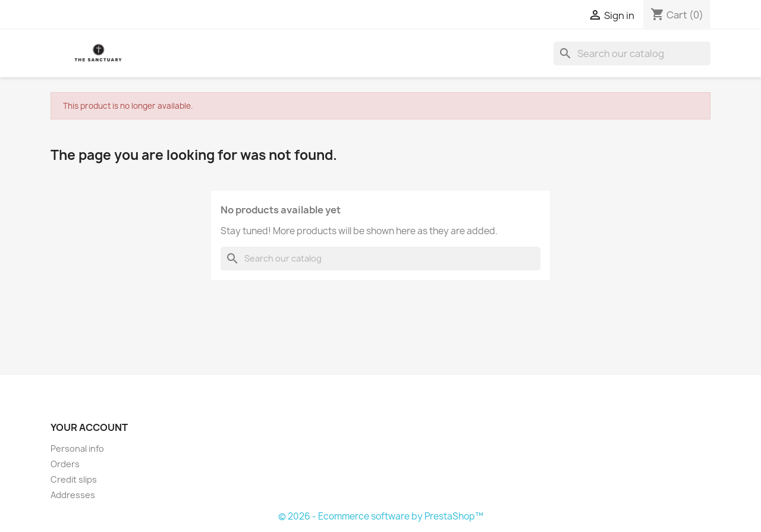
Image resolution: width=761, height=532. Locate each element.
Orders (65, 464)
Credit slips (74, 479)
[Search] (632, 53)
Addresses (73, 495)
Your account (89, 427)
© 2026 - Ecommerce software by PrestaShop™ (381, 516)
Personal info (77, 448)
